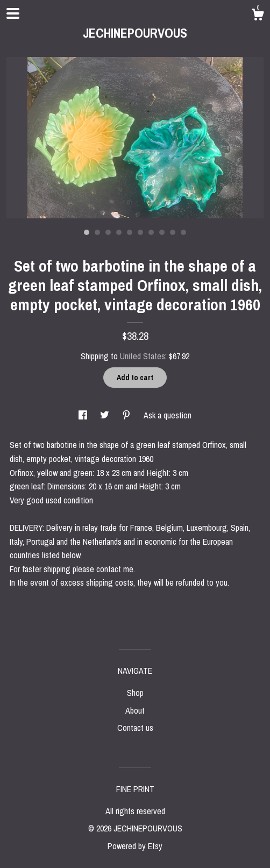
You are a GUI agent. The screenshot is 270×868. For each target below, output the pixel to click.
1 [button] (87, 232)
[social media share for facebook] (84, 415)
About (135, 710)
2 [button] (97, 232)
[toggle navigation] (13, 13)
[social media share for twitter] (106, 415)
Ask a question (168, 415)
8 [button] (162, 232)
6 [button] (140, 232)
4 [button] (119, 232)
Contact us (135, 728)
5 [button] (130, 232)
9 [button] (173, 232)
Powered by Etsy (135, 846)
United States (143, 356)
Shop (135, 693)
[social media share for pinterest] (127, 415)
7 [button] (151, 232)
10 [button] (183, 232)
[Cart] (258, 16)
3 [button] (108, 232)
